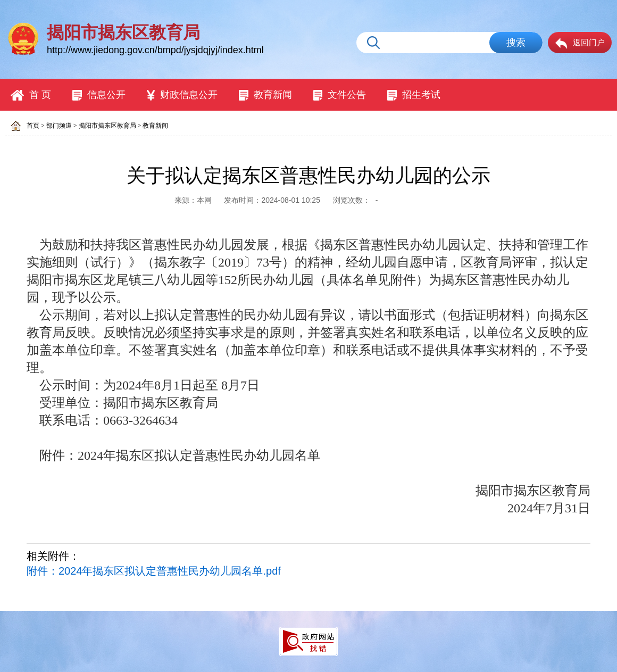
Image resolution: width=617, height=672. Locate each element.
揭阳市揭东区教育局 (107, 126)
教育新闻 (265, 95)
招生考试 (414, 95)
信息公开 (99, 95)
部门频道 (59, 126)
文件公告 (340, 95)
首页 (33, 126)
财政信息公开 (182, 95)
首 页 (31, 95)
